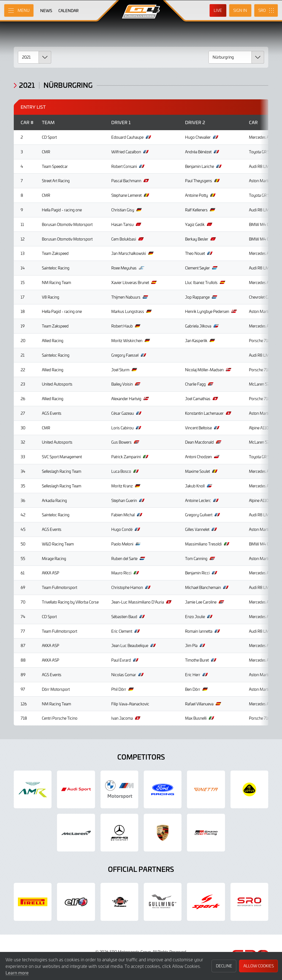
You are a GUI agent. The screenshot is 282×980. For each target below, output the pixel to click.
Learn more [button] (17, 973)
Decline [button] (224, 966)
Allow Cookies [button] (259, 966)
